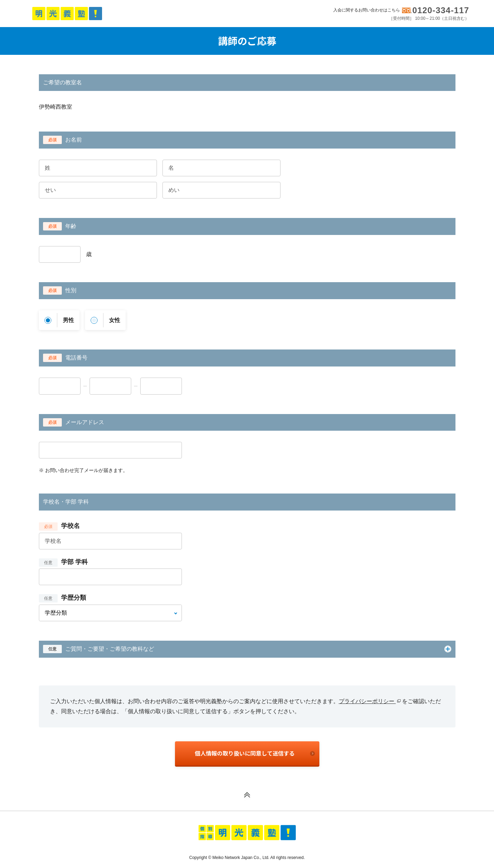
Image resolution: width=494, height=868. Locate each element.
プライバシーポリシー (370, 701)
